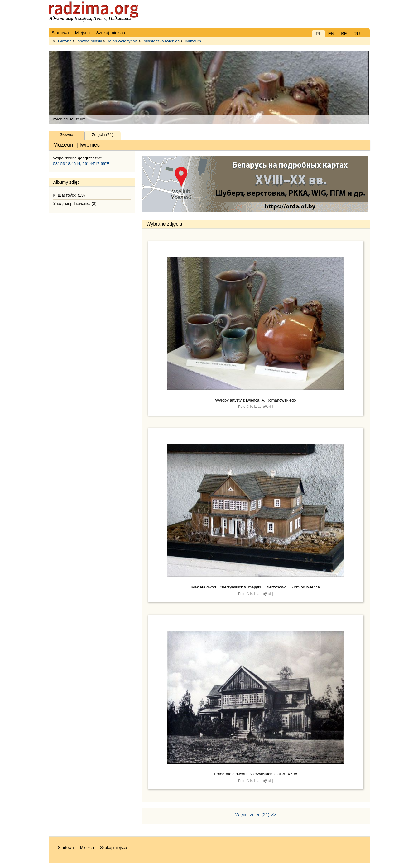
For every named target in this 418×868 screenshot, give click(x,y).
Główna (65, 41)
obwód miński (90, 41)
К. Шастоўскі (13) (69, 195)
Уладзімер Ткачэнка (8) (75, 204)
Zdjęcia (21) (103, 135)
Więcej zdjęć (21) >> (256, 815)
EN (331, 34)
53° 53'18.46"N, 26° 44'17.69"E (81, 164)
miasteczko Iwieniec (161, 41)
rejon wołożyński (123, 41)
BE (344, 34)
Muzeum (193, 41)
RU (357, 34)
